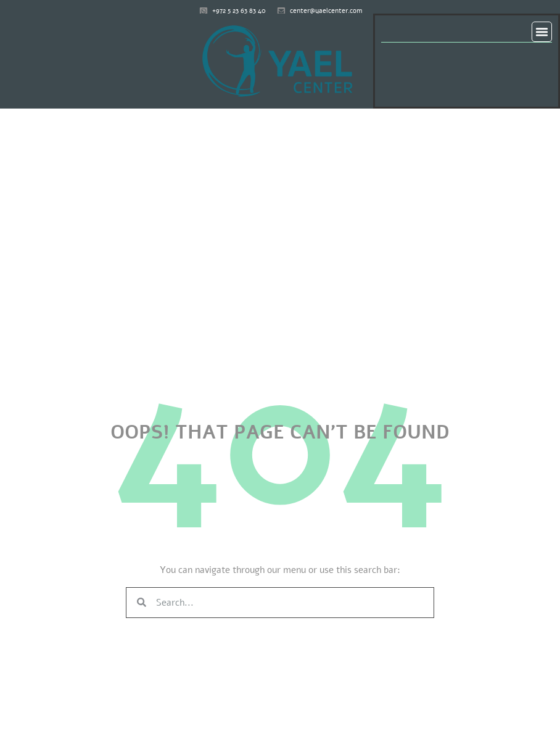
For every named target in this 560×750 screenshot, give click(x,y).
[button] (542, 32)
